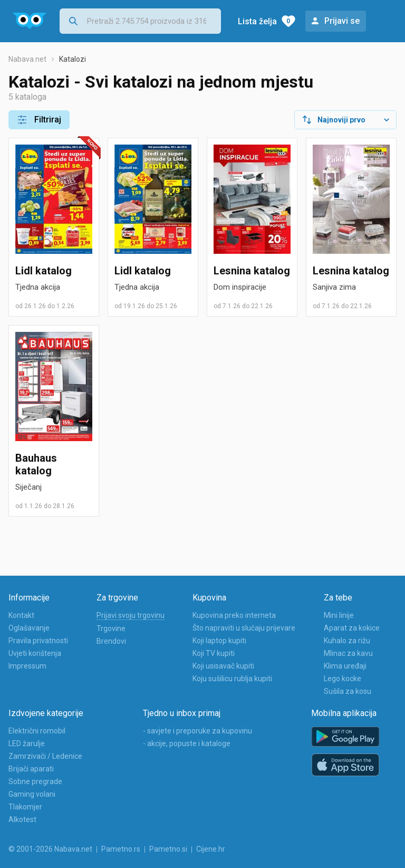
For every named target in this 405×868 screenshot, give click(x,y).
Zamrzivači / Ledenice (45, 756)
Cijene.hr (211, 849)
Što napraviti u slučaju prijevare (244, 628)
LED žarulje (27, 743)
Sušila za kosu (348, 691)
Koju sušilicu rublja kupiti (232, 679)
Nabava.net (27, 59)
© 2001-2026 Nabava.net (50, 849)
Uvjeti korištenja (35, 653)
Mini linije (339, 615)
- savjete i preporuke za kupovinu (197, 731)
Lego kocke (343, 679)
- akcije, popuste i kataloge (187, 743)
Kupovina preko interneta (234, 615)
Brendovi (111, 641)
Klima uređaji (345, 666)
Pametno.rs (121, 849)
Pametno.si (168, 849)
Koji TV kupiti (214, 653)
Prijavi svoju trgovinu (131, 615)
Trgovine (111, 628)
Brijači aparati (31, 769)
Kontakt (21, 615)
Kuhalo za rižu (347, 641)
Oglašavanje (29, 628)
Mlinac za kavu (348, 653)
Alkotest (22, 819)
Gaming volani (32, 794)
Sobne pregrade (35, 781)
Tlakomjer (25, 807)
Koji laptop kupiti (219, 641)
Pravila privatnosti (38, 641)
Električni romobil (37, 731)
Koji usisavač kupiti (223, 666)
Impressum (27, 666)
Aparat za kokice (352, 628)
